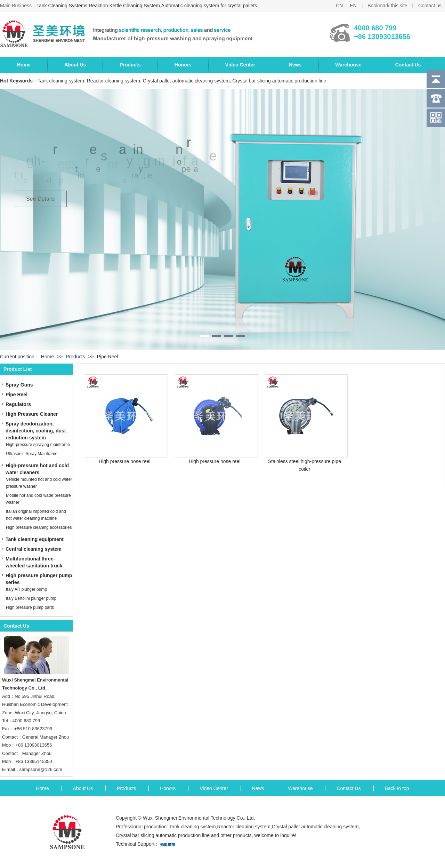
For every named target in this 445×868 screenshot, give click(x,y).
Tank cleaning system (193, 827)
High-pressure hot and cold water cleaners (37, 469)
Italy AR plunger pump (26, 589)
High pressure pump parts (30, 607)
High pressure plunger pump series (39, 579)
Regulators (18, 404)
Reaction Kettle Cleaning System (124, 6)
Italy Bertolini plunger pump (31, 598)
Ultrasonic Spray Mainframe (32, 454)
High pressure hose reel (125, 461)
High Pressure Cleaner (32, 414)
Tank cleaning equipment (35, 539)
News (295, 65)
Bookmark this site (387, 6)
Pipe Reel (108, 357)
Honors (183, 65)
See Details (40, 199)
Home (24, 65)
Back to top (397, 788)
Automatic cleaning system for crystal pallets (209, 6)
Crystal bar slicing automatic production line (163, 835)
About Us (75, 65)
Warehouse (349, 65)
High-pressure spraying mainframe (38, 445)
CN (339, 6)
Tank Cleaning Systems (62, 6)
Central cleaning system (34, 549)
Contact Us (408, 65)
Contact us (430, 6)
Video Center (240, 65)
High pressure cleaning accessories (39, 527)
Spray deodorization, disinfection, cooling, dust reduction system (36, 431)
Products (130, 65)
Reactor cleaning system (244, 827)
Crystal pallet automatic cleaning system (315, 827)
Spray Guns (19, 385)
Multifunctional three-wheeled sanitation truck (34, 562)
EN (353, 6)
